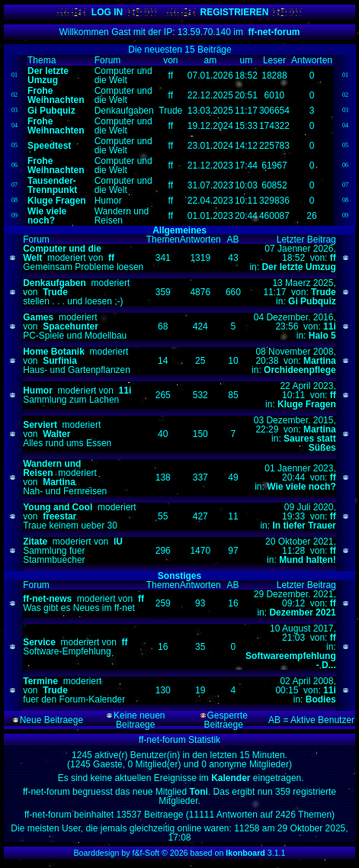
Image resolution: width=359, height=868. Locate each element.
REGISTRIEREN (234, 12)
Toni (197, 792)
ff (111, 258)
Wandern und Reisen (52, 468)
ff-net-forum (274, 32)
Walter (56, 434)
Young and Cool (58, 507)
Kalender (232, 778)
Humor (38, 391)
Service (39, 642)
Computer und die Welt (62, 253)
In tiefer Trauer (304, 526)
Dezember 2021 (302, 612)
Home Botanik (54, 352)
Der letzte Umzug (298, 267)
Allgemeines (179, 230)
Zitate (35, 542)
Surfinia (60, 361)
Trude (55, 292)
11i (330, 326)
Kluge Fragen (307, 404)
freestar (59, 516)
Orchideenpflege (300, 370)
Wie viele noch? (301, 487)
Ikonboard (245, 853)
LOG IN (107, 12)
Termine (40, 681)
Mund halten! (308, 560)
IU (118, 542)
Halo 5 (322, 336)
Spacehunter (71, 326)
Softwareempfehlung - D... (291, 661)
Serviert (40, 425)
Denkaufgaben (54, 283)
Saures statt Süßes (310, 443)
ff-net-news (47, 599)
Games (38, 317)
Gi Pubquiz (312, 301)
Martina (320, 361)
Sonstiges (179, 576)
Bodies (321, 699)
